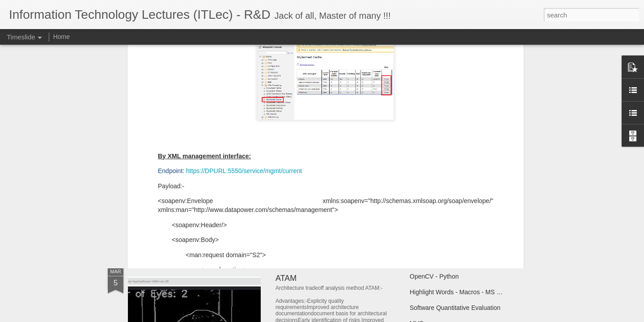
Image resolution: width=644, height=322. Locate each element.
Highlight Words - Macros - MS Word (460, 292)
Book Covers (428, 191)
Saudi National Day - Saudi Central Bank (348, 190)
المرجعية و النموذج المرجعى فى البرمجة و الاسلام (475, 207)
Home (61, 37)
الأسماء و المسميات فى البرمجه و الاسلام (464, 222)
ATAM (286, 278)
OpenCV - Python (434, 276)
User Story (294, 210)
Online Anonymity (170, 208)
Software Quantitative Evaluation (455, 308)
